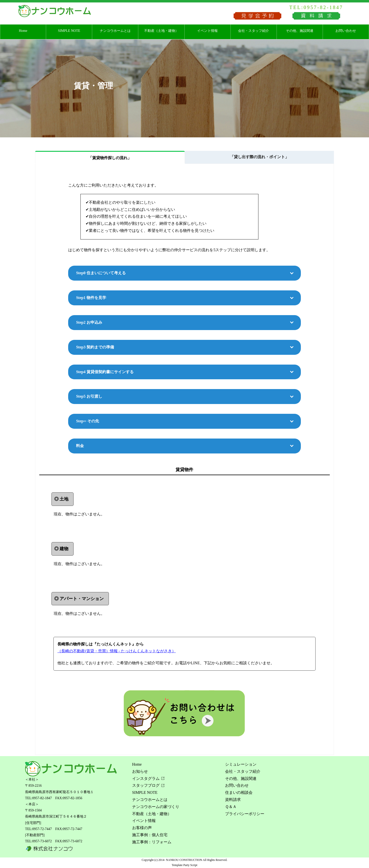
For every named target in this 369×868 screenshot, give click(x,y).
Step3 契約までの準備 (95, 347)
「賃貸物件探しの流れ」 (110, 158)
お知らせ (140, 771)
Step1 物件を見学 (91, 298)
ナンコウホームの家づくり (156, 807)
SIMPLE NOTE (69, 31)
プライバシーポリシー (245, 814)
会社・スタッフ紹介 (254, 31)
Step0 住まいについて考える (101, 273)
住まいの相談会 (239, 792)
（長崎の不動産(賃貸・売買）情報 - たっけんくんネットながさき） (117, 651)
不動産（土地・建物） (161, 31)
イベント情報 (207, 31)
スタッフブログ (146, 785)
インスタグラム (146, 779)
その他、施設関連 (300, 31)
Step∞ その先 (88, 421)
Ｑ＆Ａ (231, 807)
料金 (80, 446)
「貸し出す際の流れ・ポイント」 (259, 157)
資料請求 (233, 800)
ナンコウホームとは (115, 31)
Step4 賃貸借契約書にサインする (105, 372)
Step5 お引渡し (89, 396)
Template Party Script (184, 865)
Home (23, 31)
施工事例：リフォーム (152, 842)
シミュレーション (241, 764)
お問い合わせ (346, 31)
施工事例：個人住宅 (150, 835)
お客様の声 (142, 828)
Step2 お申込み (89, 322)
